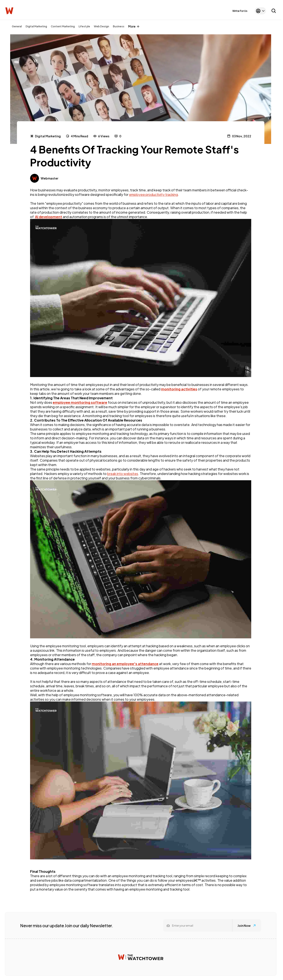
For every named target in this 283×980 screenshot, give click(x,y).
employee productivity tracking (153, 194)
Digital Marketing (36, 26)
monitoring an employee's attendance (125, 664)
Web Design (101, 26)
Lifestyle (84, 26)
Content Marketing (63, 26)
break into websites (123, 474)
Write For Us (240, 11)
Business (119, 26)
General (17, 26)
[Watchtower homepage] (141, 957)
